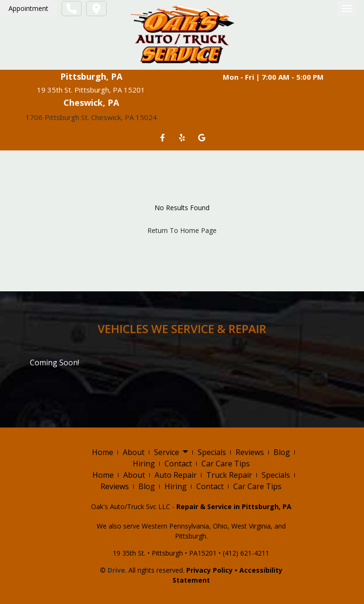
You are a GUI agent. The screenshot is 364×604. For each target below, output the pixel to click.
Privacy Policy (209, 570)
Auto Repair (176, 475)
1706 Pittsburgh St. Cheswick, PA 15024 (91, 117)
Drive (116, 570)
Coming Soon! (55, 362)
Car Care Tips (226, 464)
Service (171, 452)
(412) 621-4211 (246, 553)
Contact (178, 464)
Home (103, 452)
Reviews (250, 452)
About (134, 452)
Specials (212, 452)
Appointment (28, 8)
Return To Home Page (182, 230)
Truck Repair (229, 475)
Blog (282, 452)
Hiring (144, 464)
